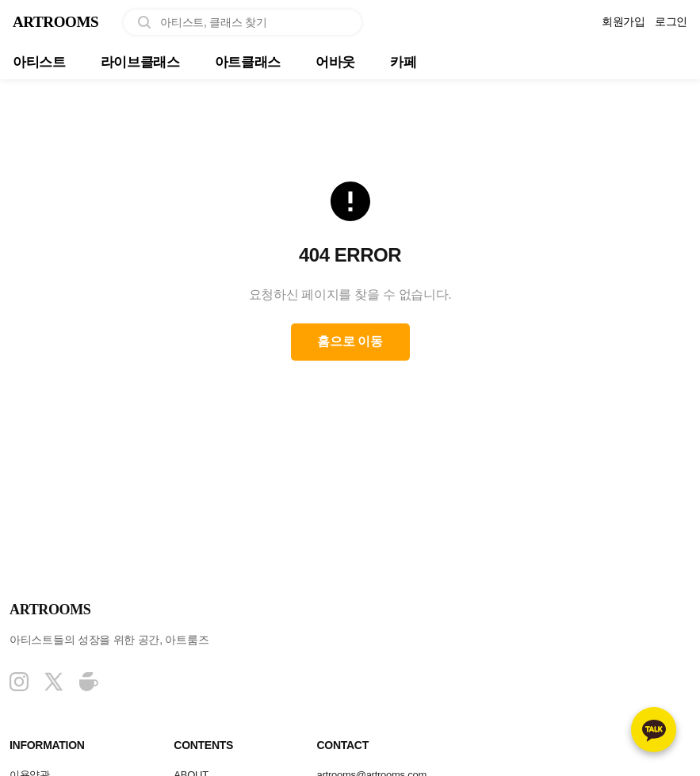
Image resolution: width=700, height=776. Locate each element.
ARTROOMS (63, 23)
